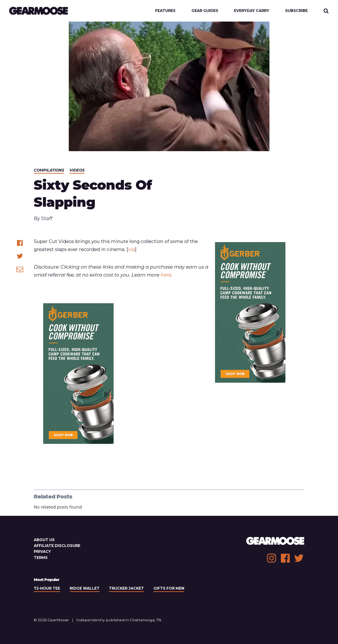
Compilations (49, 170)
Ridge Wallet (85, 588)
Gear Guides (205, 11)
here (166, 275)
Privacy (42, 552)
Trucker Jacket (126, 588)
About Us (44, 540)
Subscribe (296, 11)
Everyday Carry (252, 11)
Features (165, 11)
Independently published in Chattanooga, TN (119, 620)
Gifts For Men (169, 588)
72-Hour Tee (47, 588)
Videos (77, 170)
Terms (41, 558)
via (132, 249)
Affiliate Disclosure (57, 546)
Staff (47, 218)
